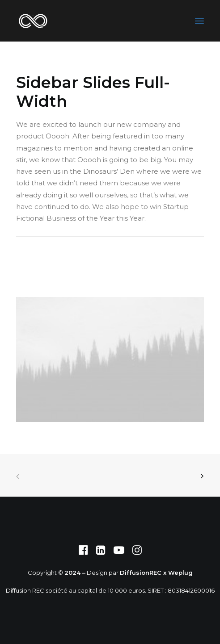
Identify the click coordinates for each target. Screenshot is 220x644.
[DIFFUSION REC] (33, 21)
